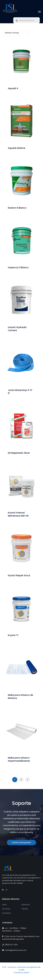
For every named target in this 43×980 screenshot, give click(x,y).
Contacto (7, 913)
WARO (27, 973)
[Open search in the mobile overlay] (26, 20)
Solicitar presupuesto (21, 842)
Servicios (6, 909)
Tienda (25, 909)
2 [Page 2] (21, 780)
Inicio (4, 905)
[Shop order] (16, 33)
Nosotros (26, 905)
